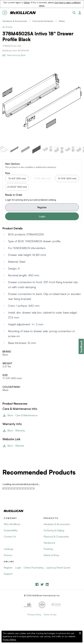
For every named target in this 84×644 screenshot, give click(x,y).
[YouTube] (42, 584)
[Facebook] (37, 584)
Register (42, 207)
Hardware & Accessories (15, 21)
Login (42, 216)
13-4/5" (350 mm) (17, 178)
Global (27, 2)
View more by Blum (14, 55)
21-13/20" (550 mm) (17, 187)
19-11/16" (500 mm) (67, 178)
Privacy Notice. (9, 640)
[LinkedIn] (47, 584)
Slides (62, 21)
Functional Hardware (43, 21)
